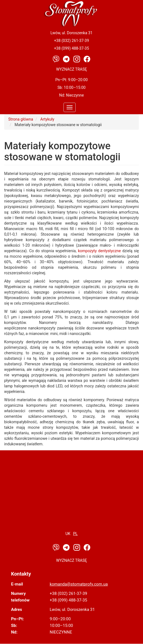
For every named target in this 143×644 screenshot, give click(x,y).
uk (68, 534)
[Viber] (56, 59)
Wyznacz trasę (71, 69)
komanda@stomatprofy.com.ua (79, 584)
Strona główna (21, 119)
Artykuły (47, 119)
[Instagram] (77, 59)
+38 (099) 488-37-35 (72, 48)
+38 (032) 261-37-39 (72, 41)
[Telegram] (67, 59)
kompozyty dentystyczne (99, 251)
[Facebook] (87, 59)
